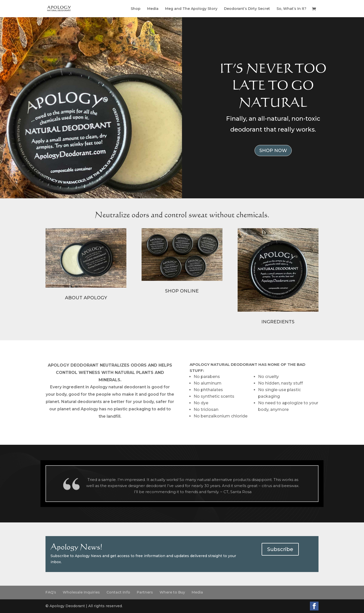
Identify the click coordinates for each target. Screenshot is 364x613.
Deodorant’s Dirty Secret (247, 9)
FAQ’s (51, 592)
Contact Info (118, 592)
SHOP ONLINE (182, 291)
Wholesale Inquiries (81, 592)
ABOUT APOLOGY (86, 298)
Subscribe (280, 549)
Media (153, 9)
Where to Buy (172, 592)
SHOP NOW (273, 151)
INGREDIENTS (278, 322)
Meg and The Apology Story (191, 9)
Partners (145, 592)
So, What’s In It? (291, 9)
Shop (136, 9)
